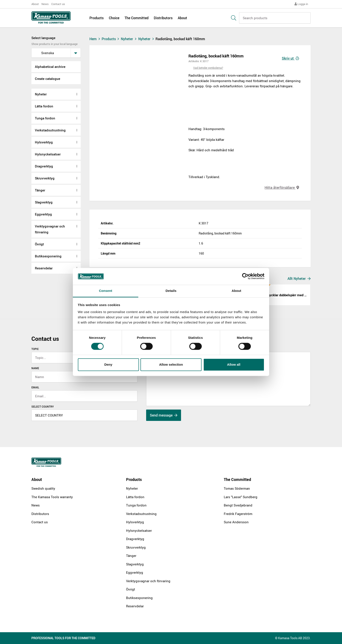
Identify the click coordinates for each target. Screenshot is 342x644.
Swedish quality (43, 488)
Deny (108, 364)
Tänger (40, 190)
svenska (44, 53)
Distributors (163, 18)
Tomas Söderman (237, 488)
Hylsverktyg (44, 142)
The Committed (137, 18)
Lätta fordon (44, 106)
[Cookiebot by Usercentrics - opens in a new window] (245, 276)
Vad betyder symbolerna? (208, 68)
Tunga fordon (45, 118)
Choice (114, 18)
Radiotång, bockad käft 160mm (180, 39)
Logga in (301, 4)
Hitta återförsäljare (282, 188)
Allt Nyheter (299, 279)
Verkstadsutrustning (50, 130)
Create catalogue (48, 79)
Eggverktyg (43, 214)
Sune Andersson (236, 522)
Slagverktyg (44, 202)
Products (97, 18)
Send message (164, 415)
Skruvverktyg (45, 178)
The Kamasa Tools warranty (52, 497)
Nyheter (41, 94)
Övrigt (39, 244)
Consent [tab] (106, 291)
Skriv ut (290, 58)
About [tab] (236, 291)
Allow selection (171, 364)
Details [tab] (171, 291)
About (35, 4)
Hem (95, 39)
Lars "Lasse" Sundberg (241, 497)
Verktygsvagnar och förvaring (50, 229)
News (45, 4)
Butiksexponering (48, 256)
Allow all (234, 364)
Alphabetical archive (50, 67)
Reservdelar (44, 268)
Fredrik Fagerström (238, 514)
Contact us (58, 4)
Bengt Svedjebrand (238, 505)
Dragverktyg (44, 166)
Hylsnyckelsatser (48, 154)
